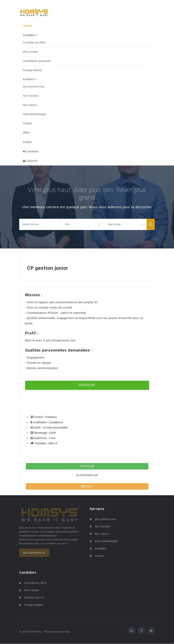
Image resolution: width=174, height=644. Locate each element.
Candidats (30, 35)
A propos (29, 79)
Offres (27, 133)
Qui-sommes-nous (34, 87)
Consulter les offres (34, 43)
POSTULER (87, 385)
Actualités (100, 549)
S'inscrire (30, 161)
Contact (28, 124)
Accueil (28, 26)
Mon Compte (31, 52)
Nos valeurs (30, 105)
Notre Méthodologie (34, 114)
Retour (87, 487)
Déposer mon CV (34, 598)
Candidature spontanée (37, 61)
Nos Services (31, 96)
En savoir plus (34, 553)
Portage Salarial (32, 70)
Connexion (31, 152)
